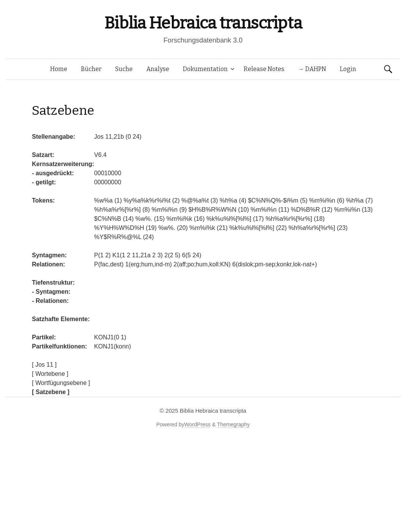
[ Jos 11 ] (44, 365)
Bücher (91, 69)
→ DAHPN (312, 69)
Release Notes (264, 69)
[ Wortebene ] (50, 374)
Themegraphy (233, 424)
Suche (124, 69)
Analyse (158, 69)
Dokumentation (205, 69)
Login (348, 69)
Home (59, 69)
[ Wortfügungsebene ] (61, 383)
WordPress (197, 424)
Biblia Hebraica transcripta (203, 23)
